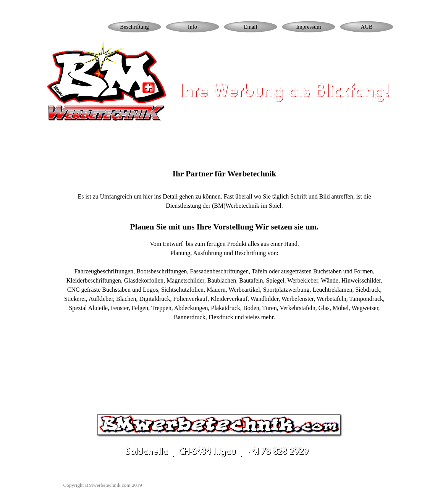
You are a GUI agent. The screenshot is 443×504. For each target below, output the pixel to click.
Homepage (77, 27)
